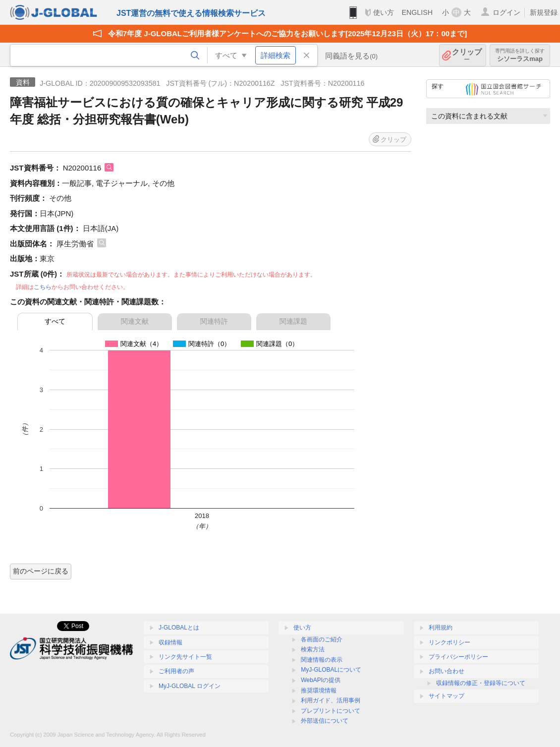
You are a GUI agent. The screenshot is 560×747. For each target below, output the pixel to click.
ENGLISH (417, 12)
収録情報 (170, 642)
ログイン (506, 12)
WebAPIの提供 (321, 680)
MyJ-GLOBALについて (331, 670)
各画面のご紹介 (322, 639)
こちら (43, 287)
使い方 (384, 12)
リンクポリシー (449, 642)
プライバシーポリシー (458, 657)
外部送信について (325, 721)
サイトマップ (447, 696)
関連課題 (293, 321)
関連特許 (214, 321)
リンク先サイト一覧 (185, 657)
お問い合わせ (447, 671)
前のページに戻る (41, 571)
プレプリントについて (331, 711)
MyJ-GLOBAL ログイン (190, 686)
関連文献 (135, 321)
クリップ (467, 55)
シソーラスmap (520, 55)
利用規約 (441, 628)
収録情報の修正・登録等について (481, 683)
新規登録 (544, 12)
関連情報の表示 (322, 660)
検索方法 (313, 649)
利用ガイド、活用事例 (331, 700)
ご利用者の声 (176, 671)
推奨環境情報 (319, 690)
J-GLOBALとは (179, 628)
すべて (55, 321)
